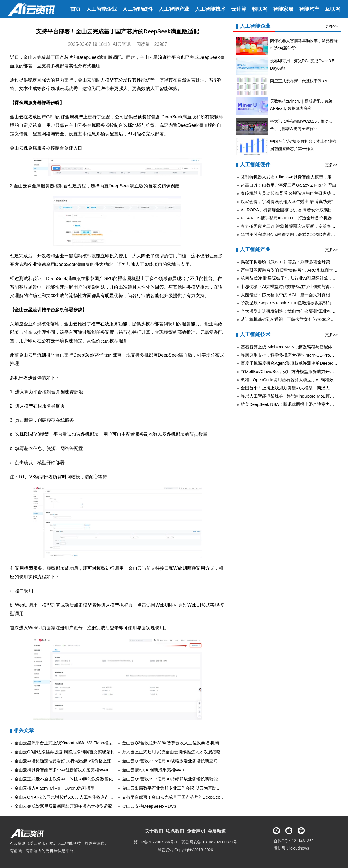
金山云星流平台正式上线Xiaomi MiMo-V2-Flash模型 (64, 743)
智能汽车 (309, 9)
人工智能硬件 (138, 9)
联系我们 (175, 831)
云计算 (239, 9)
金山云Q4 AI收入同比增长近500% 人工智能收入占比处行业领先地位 (79, 797)
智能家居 (283, 9)
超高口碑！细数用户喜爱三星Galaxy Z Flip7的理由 (288, 185)
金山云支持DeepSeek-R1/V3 (149, 806)
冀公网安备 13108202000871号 (209, 842)
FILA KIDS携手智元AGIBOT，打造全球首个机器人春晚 (293, 218)
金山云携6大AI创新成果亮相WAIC (154, 770)
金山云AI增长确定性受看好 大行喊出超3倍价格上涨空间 (67, 761)
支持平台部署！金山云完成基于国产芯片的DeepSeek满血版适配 (183, 797)
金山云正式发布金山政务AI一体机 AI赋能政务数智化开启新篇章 (74, 779)
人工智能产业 (174, 9)
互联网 (333, 9)
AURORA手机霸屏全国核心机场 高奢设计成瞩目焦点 (291, 210)
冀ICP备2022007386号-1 (156, 842)
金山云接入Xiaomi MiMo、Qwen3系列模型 (55, 788)
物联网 (260, 9)
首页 (76, 9)
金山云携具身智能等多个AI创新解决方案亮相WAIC (62, 770)
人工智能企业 (102, 9)
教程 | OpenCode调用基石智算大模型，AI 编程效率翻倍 (294, 380)
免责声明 (196, 831)
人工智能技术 (210, 9)
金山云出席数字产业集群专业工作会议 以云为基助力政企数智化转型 (186, 788)
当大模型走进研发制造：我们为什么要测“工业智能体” (291, 311)
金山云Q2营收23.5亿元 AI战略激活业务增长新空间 (170, 761)
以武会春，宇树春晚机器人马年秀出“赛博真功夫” (287, 201)
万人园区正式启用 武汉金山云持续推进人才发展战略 (171, 752)
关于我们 (154, 831)
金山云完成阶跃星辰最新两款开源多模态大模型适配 (63, 806)
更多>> (331, 26)
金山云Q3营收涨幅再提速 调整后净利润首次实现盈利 (65, 752)
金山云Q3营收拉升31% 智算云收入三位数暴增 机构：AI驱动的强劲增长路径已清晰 (200, 743)
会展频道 (217, 831)
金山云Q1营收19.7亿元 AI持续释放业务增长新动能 (170, 779)
